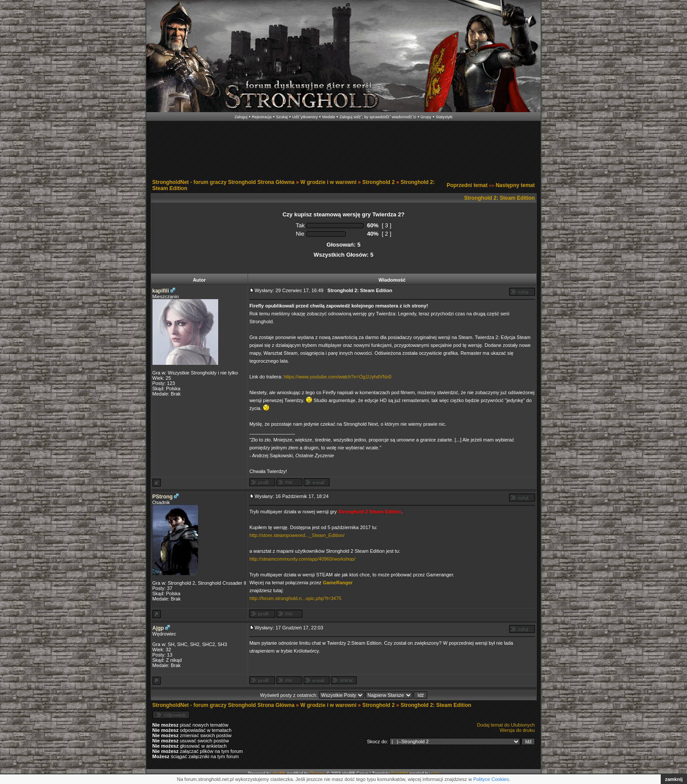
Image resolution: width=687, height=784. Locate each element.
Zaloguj (241, 117)
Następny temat (515, 185)
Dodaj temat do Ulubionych (506, 725)
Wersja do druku (517, 730)
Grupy (426, 117)
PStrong (163, 497)
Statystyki (444, 117)
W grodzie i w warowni (329, 182)
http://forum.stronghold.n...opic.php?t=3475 (295, 598)
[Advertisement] (343, 148)
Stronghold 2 (379, 182)
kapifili (161, 291)
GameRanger (338, 583)
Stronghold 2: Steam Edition (499, 198)
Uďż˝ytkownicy (305, 117)
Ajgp (158, 628)
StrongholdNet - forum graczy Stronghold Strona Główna (224, 182)
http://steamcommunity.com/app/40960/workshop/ (302, 559)
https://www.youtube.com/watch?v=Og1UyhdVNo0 (337, 377)
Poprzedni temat (467, 185)
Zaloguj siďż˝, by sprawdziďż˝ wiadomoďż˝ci (378, 117)
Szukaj (282, 117)
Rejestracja (262, 117)
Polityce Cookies (491, 779)
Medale (329, 117)
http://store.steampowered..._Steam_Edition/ (297, 535)
